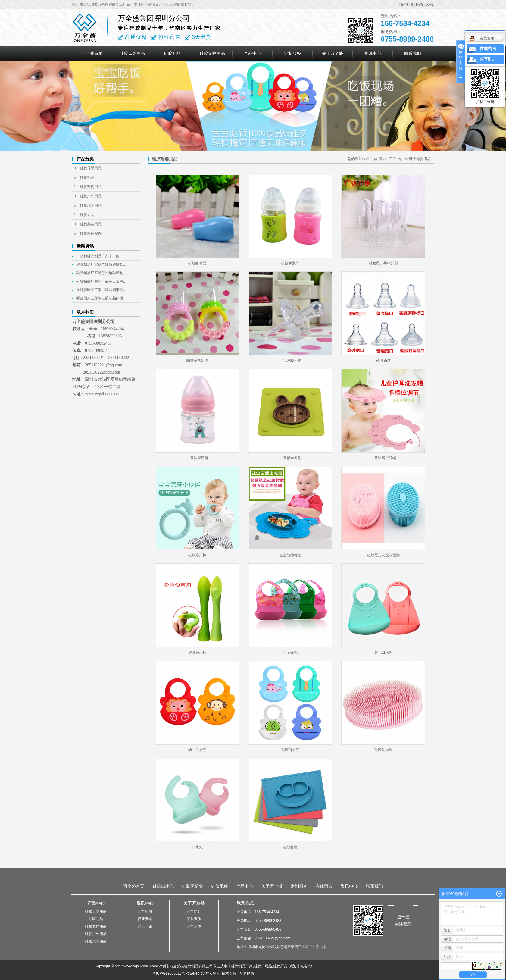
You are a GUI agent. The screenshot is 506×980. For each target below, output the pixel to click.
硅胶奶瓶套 (290, 263)
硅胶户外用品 (91, 196)
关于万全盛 (333, 53)
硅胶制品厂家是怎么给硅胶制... (101, 273)
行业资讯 (145, 919)
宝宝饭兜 (290, 653)
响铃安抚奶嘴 (197, 361)
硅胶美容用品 (91, 224)
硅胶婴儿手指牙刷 (383, 263)
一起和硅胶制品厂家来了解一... (101, 256)
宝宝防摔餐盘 (290, 555)
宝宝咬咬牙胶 (290, 361)
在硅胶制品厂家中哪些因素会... (101, 290)
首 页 (378, 159)
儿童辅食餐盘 (290, 458)
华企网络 (247, 973)
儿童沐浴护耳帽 (383, 458)
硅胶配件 (220, 886)
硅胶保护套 (192, 886)
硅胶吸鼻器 (197, 263)
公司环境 (194, 926)
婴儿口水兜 (383, 653)
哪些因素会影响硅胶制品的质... (101, 298)
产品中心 (252, 53)
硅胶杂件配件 (91, 233)
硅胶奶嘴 (383, 361)
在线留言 (324, 886)
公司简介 (194, 911)
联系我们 (413, 53)
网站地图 (406, 5)
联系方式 (245, 903)
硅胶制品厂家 (242, 966)
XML (430, 5)
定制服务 (292, 53)
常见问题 (145, 926)
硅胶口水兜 (290, 750)
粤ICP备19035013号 (169, 973)
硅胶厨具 (87, 215)
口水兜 (197, 847)
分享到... (487, 59)
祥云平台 (213, 973)
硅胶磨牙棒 (197, 555)
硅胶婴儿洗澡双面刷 (383, 555)
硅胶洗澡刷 (383, 750)
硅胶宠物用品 (212, 53)
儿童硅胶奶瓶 (197, 458)
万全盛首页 (92, 53)
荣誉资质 (194, 919)
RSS (420, 5)
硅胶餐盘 (290, 847)
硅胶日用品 (263, 966)
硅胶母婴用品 (132, 53)
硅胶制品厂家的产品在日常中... (101, 281)
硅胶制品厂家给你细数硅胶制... (101, 265)
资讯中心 (373, 53)
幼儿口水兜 (197, 750)
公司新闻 (145, 911)
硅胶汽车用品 (91, 205)
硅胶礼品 (172, 53)
